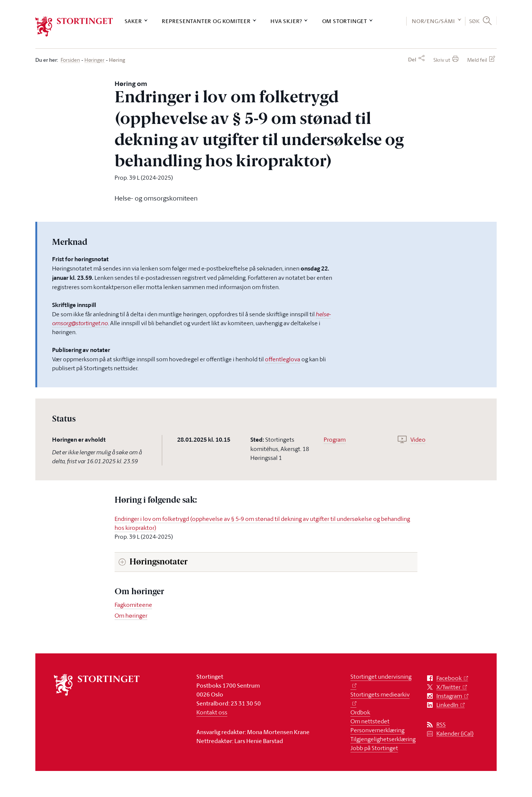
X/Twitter (448, 687)
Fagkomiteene (133, 605)
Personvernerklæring (377, 730)
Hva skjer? (286, 21)
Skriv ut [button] (442, 60)
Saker (133, 21)
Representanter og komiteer (206, 21)
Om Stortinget (345, 21)
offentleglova (283, 359)
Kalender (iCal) (455, 734)
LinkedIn (447, 705)
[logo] (74, 27)
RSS (441, 725)
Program (335, 439)
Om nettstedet (370, 721)
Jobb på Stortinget (374, 748)
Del (412, 60)
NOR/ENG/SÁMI (433, 21)
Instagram (449, 696)
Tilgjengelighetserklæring (383, 739)
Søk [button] (475, 21)
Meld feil (477, 60)
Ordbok (360, 712)
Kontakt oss (212, 712)
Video (418, 439)
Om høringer (131, 615)
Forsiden (70, 60)
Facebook (449, 678)
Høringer (94, 60)
